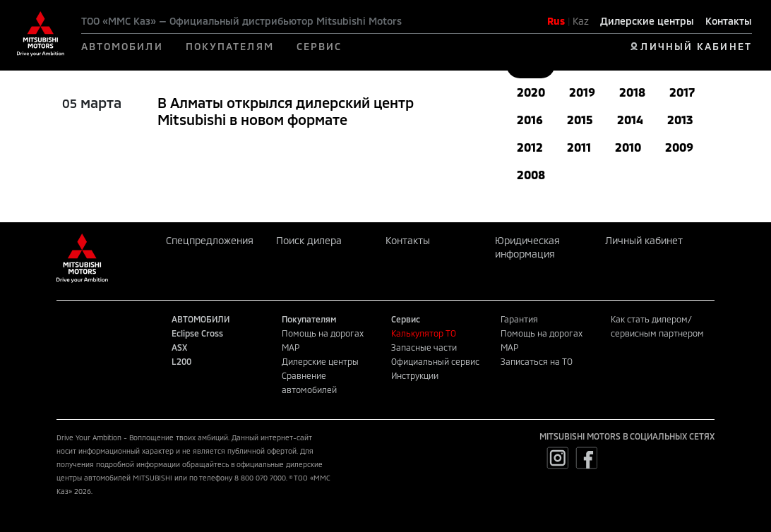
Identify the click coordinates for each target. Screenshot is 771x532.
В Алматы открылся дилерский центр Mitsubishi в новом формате (286, 111)
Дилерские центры (647, 21)
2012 (530, 147)
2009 (679, 147)
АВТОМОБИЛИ (122, 46)
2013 (680, 120)
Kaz (581, 21)
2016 (530, 120)
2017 (682, 92)
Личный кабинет (644, 240)
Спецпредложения (210, 240)
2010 (628, 147)
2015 (580, 120)
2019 (582, 92)
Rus (556, 21)
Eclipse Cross (197, 333)
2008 (531, 175)
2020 (531, 92)
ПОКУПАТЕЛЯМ (230, 46)
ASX (179, 347)
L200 (181, 361)
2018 (632, 92)
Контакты (729, 21)
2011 (579, 147)
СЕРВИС (319, 46)
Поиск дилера (309, 240)
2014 (630, 120)
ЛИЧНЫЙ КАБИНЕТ (696, 46)
